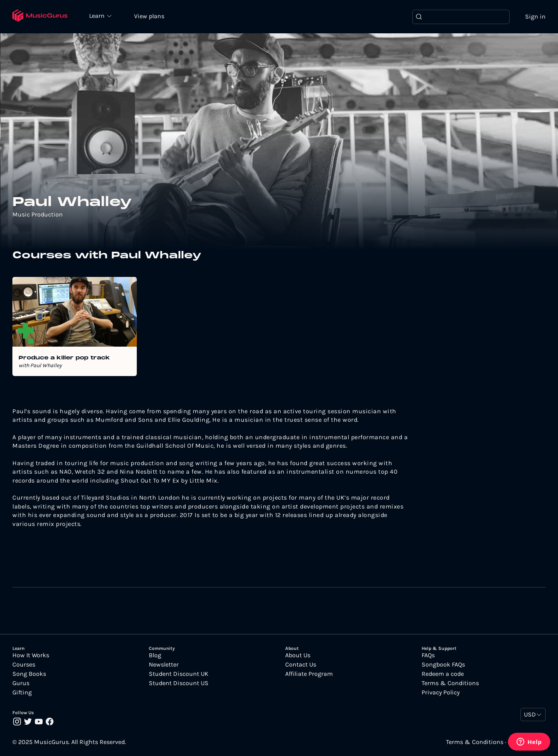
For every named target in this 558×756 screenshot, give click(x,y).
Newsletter (164, 665)
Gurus (21, 683)
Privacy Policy (441, 692)
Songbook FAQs (443, 665)
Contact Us (301, 665)
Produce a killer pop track (64, 358)
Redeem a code (443, 674)
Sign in (535, 16)
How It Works (31, 655)
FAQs (428, 655)
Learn (98, 15)
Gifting (22, 692)
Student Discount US (179, 683)
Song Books (29, 674)
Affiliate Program (309, 674)
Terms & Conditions (450, 683)
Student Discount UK (179, 674)
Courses (24, 665)
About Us (298, 655)
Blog (155, 655)
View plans (149, 16)
